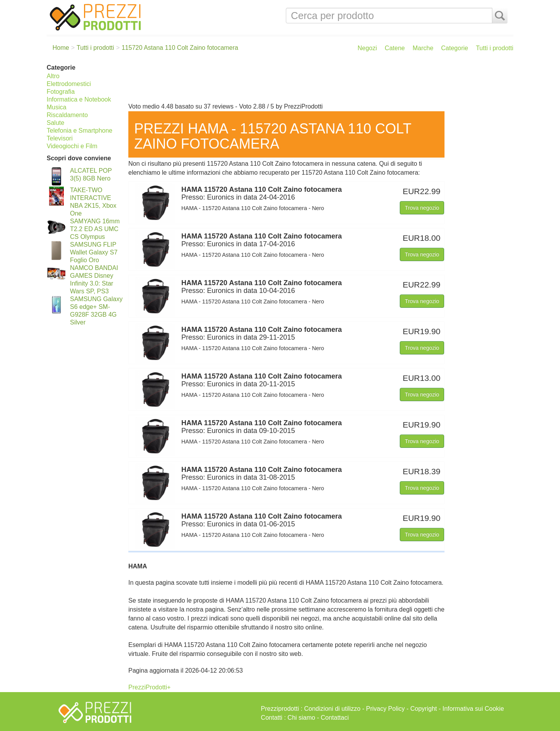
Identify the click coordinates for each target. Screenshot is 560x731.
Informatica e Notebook (79, 99)
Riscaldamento (67, 115)
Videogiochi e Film (72, 146)
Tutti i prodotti (495, 48)
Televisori (60, 138)
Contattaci (335, 718)
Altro (53, 76)
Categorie (454, 48)
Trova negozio (422, 208)
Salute (55, 123)
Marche (423, 48)
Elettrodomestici (69, 84)
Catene (395, 48)
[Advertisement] (319, 81)
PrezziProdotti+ (150, 687)
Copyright (423, 709)
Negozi (367, 48)
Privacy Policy (385, 709)
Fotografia (61, 92)
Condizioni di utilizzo (332, 709)
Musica (57, 107)
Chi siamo (301, 718)
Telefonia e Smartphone (80, 131)
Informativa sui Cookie (473, 709)
